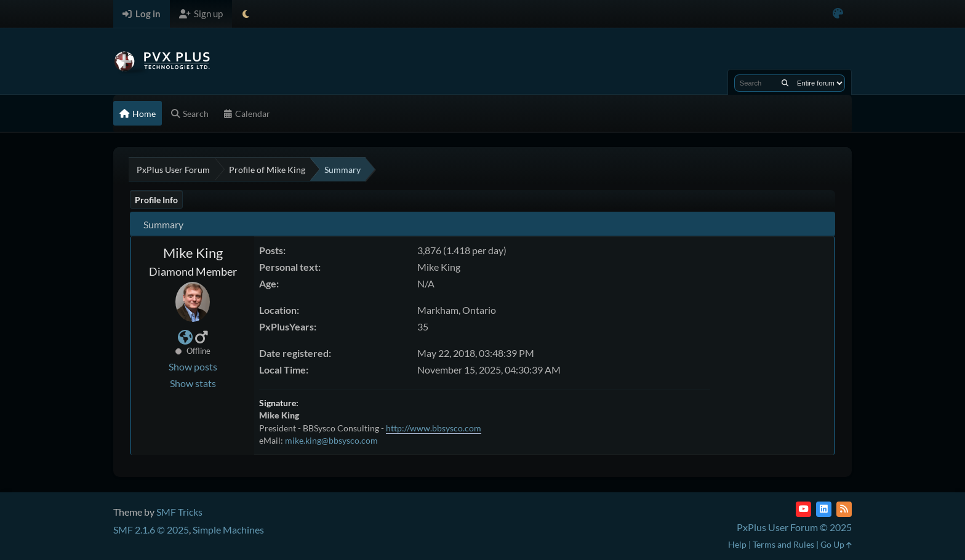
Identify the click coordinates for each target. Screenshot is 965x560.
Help (737, 544)
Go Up (836, 544)
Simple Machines (228, 530)
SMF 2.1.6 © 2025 (151, 530)
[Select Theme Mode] (246, 14)
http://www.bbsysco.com (434, 428)
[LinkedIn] (824, 509)
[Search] (785, 83)
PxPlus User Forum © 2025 (794, 527)
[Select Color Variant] (838, 14)
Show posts (193, 366)
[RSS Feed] (844, 509)
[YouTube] (803, 509)
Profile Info (156, 200)
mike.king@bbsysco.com (331, 440)
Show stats (193, 383)
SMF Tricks (179, 512)
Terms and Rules (783, 544)
